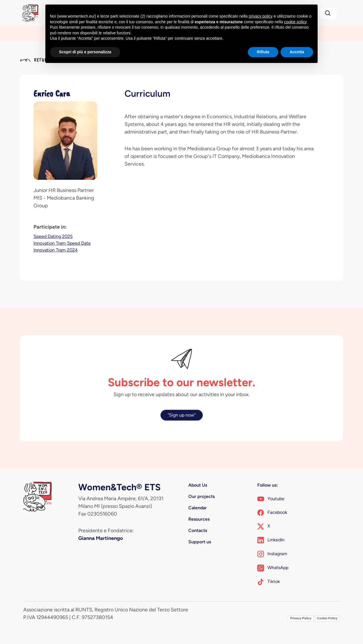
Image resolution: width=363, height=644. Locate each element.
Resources (199, 519)
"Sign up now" (182, 415)
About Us (198, 485)
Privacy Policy (301, 618)
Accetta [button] (297, 52)
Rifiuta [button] (263, 52)
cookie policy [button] (295, 22)
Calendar (198, 508)
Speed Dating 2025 (53, 236)
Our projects (201, 496)
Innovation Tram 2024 (56, 250)
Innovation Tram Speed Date (62, 243)
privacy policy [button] (261, 16)
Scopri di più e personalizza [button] (85, 52)
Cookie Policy (327, 618)
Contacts (198, 530)
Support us (200, 542)
